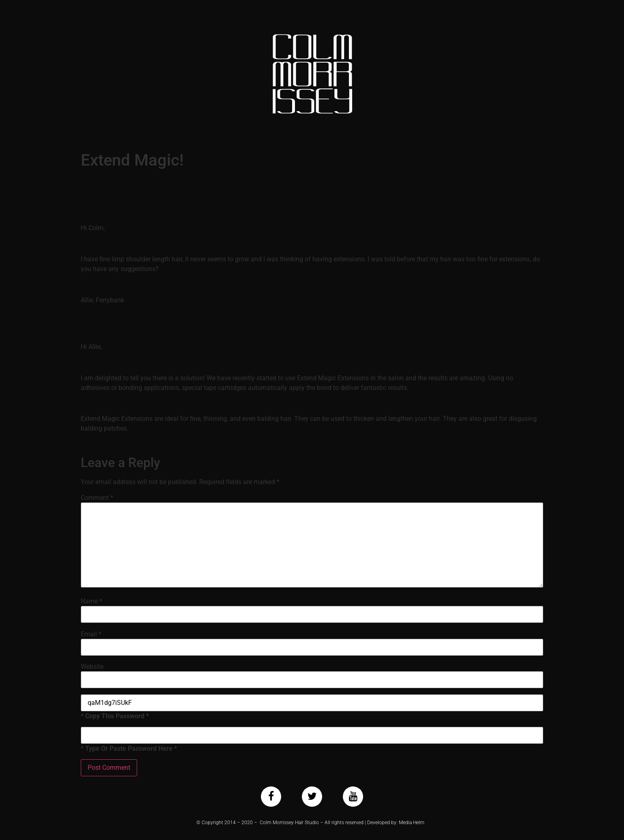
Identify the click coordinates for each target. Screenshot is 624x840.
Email (91, 634)
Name (91, 601)
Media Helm (412, 823)
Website (92, 667)
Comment (97, 498)
